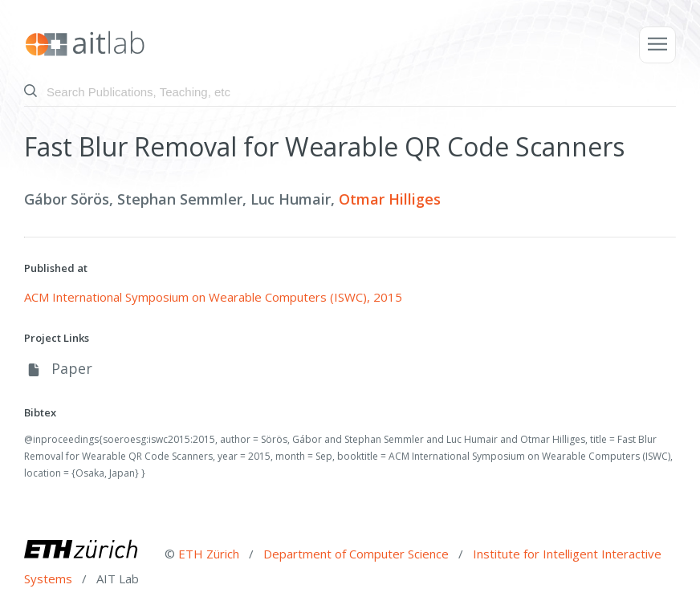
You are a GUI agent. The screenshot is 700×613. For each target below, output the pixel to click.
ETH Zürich (209, 554)
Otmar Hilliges (390, 199)
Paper (58, 368)
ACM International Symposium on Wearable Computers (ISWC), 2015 (213, 297)
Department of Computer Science (358, 554)
